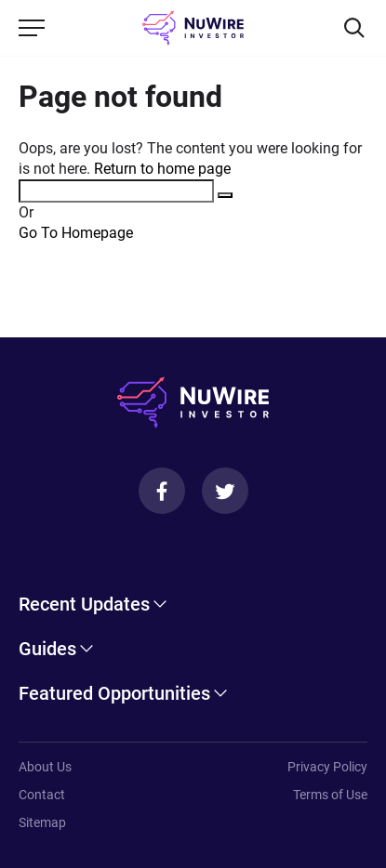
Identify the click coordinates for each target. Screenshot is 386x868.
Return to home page (162, 169)
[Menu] (32, 28)
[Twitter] (225, 491)
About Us (45, 767)
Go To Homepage (76, 233)
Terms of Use (330, 795)
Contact (42, 795)
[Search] (354, 28)
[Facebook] (162, 491)
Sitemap (42, 822)
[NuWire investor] (193, 28)
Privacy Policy (327, 767)
